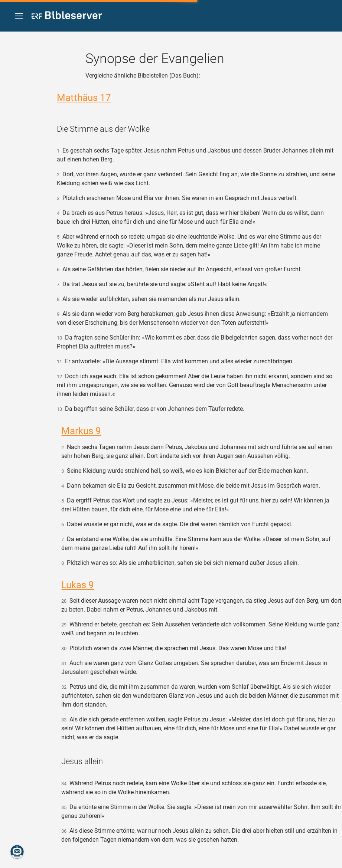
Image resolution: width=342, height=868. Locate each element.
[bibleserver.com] (67, 17)
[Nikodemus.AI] (17, 852)
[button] (19, 16)
